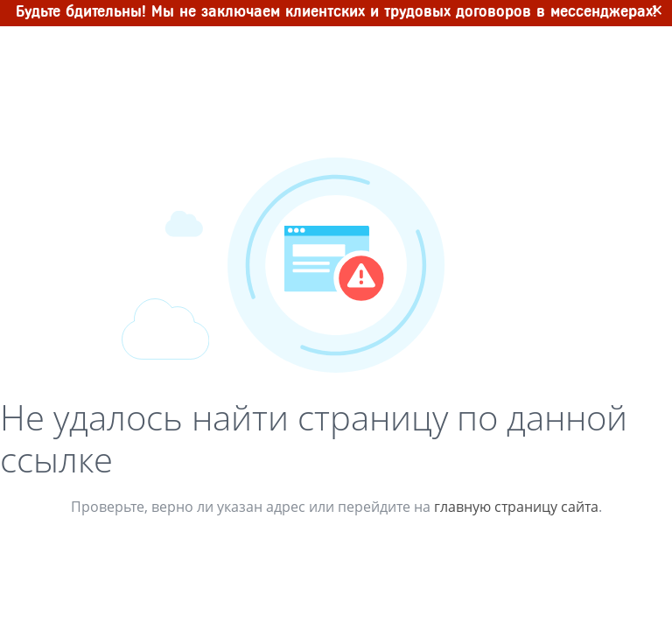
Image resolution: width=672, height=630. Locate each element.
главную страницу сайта (516, 507)
